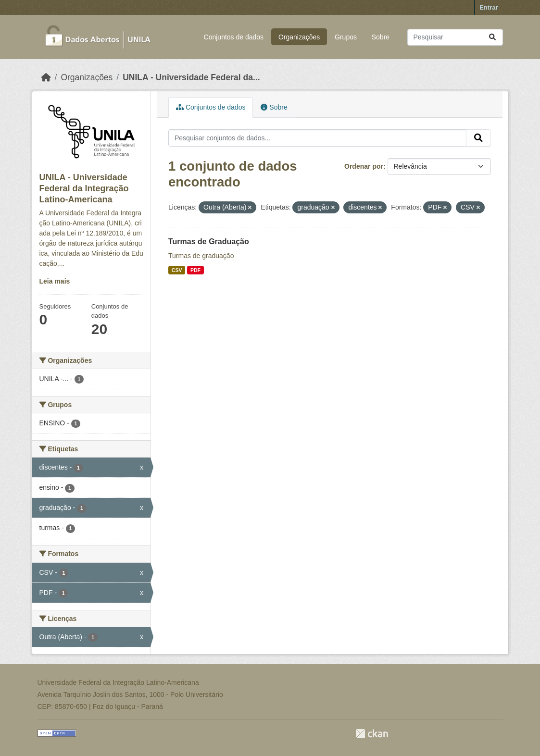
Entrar (489, 7)
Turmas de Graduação (209, 242)
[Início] (46, 77)
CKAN (372, 734)
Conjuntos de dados (234, 37)
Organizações (299, 37)
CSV (177, 270)
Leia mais (55, 281)
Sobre (381, 37)
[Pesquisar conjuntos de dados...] (455, 37)
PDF (195, 270)
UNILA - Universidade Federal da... (191, 77)
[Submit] (492, 37)
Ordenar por (364, 166)
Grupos (346, 37)
